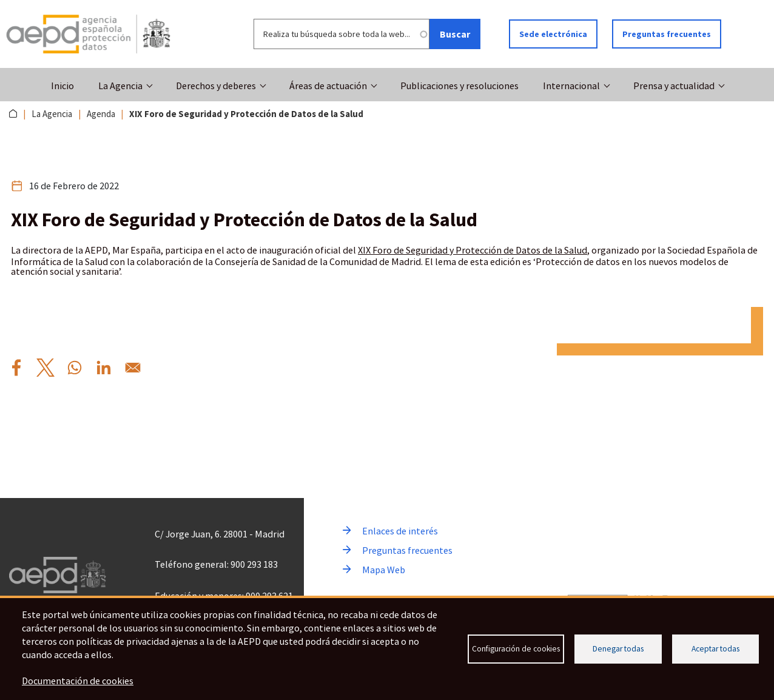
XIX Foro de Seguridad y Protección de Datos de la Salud (473, 250)
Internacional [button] (571, 86)
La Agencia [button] (120, 86)
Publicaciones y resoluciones (459, 86)
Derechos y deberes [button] (216, 86)
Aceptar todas (715, 649)
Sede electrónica (553, 34)
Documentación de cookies (78, 681)
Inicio (62, 86)
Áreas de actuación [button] (328, 86)
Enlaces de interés (400, 531)
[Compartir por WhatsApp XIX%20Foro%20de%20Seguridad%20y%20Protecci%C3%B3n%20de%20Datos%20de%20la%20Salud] (75, 368)
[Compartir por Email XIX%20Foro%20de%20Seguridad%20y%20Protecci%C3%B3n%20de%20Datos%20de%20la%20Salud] (133, 368)
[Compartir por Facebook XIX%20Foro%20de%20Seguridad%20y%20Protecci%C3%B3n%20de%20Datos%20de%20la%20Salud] (16, 368)
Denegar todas (618, 649)
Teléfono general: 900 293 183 (216, 564)
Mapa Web (384, 570)
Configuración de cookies (516, 649)
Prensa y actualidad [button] (674, 86)
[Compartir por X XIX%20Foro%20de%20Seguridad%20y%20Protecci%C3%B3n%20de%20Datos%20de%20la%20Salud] (45, 368)
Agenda (101, 114)
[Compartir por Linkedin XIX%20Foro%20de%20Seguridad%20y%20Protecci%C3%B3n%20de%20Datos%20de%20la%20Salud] (104, 368)
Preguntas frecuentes (667, 34)
